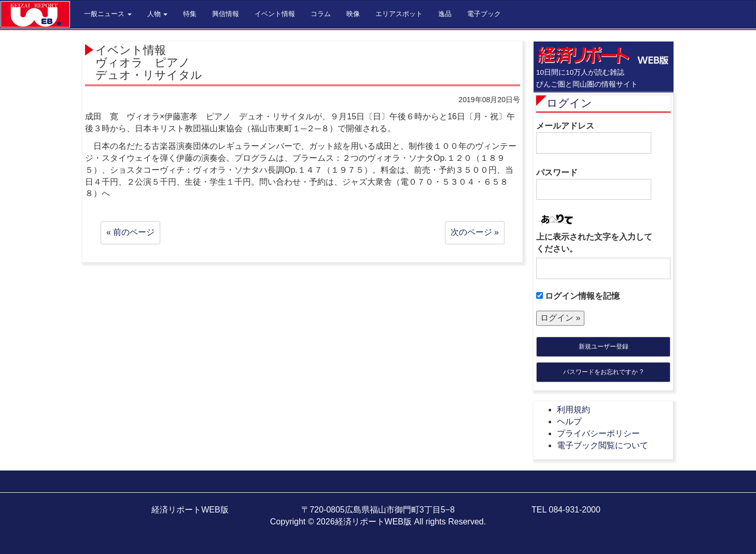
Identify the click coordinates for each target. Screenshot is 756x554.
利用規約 (573, 410)
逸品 (445, 14)
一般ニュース (108, 14)
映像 (353, 14)
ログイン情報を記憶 (578, 296)
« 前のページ (130, 232)
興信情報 (226, 14)
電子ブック (484, 14)
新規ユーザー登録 (604, 347)
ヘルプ (569, 421)
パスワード (594, 184)
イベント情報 (275, 14)
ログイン (569, 103)
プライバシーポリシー (598, 433)
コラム (321, 14)
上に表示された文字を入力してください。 (594, 243)
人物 (158, 14)
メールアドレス (594, 137)
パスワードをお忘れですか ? (603, 372)
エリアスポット (399, 14)
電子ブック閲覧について (603, 445)
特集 (190, 14)
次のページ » (475, 232)
